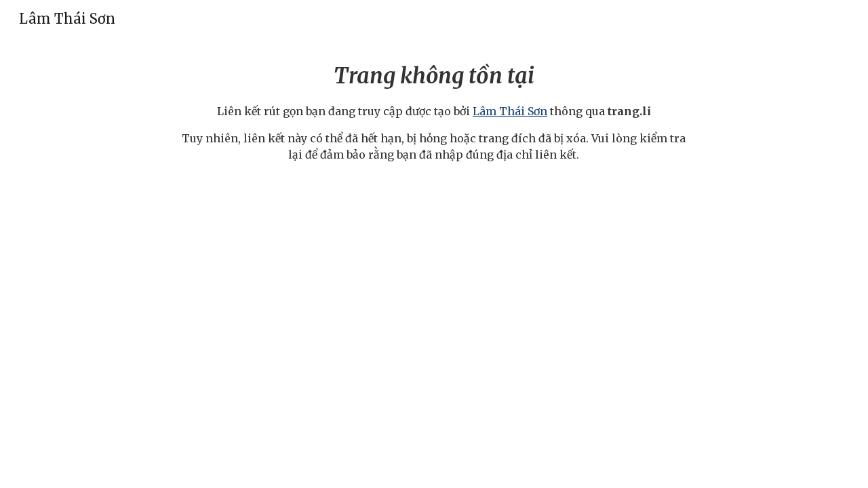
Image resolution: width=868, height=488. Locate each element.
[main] (434, 111)
